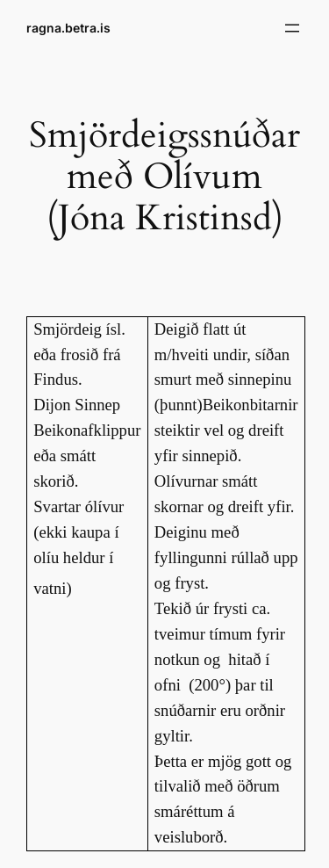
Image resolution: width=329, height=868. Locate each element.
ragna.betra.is (68, 28)
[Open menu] (292, 28)
